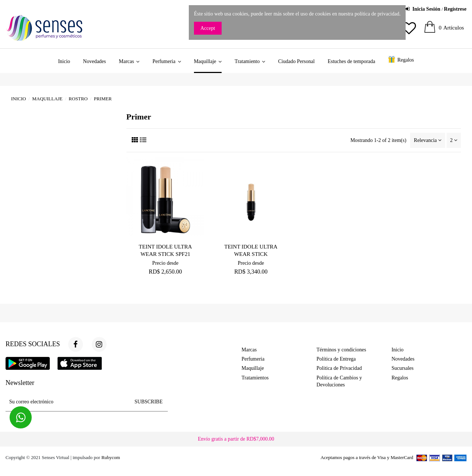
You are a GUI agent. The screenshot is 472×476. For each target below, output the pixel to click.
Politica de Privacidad (339, 368)
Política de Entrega (336, 359)
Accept (208, 28)
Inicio (398, 350)
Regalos (400, 378)
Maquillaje (253, 368)
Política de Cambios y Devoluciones (339, 381)
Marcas (249, 350)
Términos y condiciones (341, 350)
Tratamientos (255, 378)
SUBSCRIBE (149, 402)
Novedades (403, 359)
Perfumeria (253, 359)
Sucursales (403, 368)
